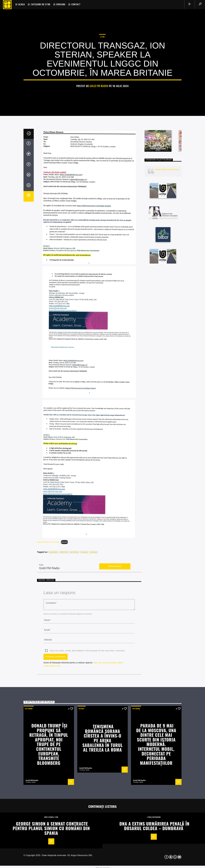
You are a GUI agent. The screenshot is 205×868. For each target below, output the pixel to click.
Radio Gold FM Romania (167, 316)
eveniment (53, 698)
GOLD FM (64, 698)
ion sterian (74, 698)
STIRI (102, 104)
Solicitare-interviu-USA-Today (48, 688)
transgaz (94, 698)
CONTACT (76, 5)
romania (84, 698)
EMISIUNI (61, 5)
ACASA (22, 5)
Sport (82, 855)
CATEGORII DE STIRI (41, 5)
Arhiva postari (115, 712)
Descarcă (64, 688)
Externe (29, 855)
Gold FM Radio (99, 153)
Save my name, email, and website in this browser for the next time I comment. (88, 797)
